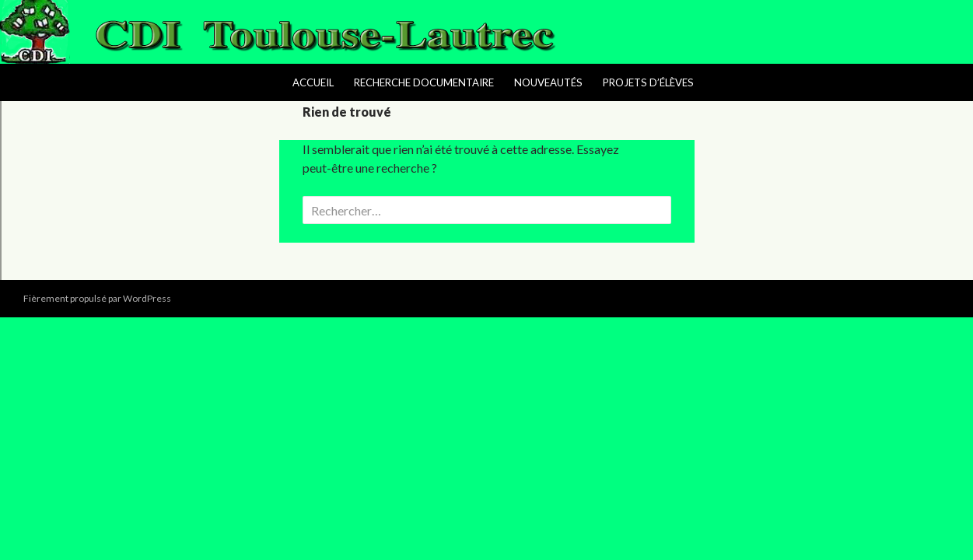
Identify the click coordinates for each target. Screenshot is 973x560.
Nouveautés (548, 82)
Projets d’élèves (648, 82)
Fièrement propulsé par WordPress (97, 298)
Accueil (313, 82)
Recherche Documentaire (424, 82)
